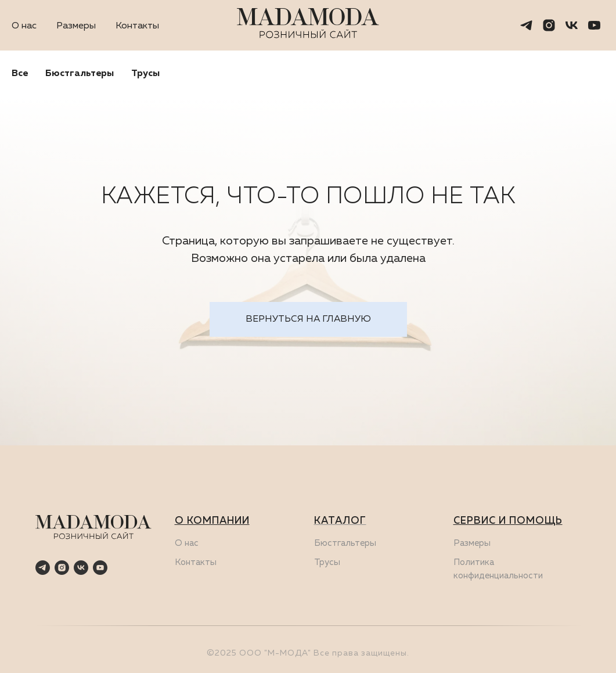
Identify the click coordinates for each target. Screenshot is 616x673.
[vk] (572, 25)
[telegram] (526, 25)
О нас (24, 26)
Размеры (76, 26)
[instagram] (549, 25)
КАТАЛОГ (340, 521)
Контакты (137, 26)
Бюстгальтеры (80, 74)
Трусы (145, 74)
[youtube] (594, 25)
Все (20, 74)
